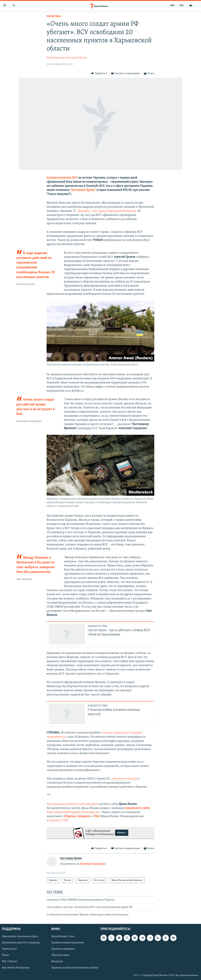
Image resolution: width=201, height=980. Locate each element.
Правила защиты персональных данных (75, 968)
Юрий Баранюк (56, 58)
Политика (54, 16)
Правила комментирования (68, 943)
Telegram (70, 816)
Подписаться (9, 949)
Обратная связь (60, 955)
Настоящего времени (92, 864)
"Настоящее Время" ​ (83, 190)
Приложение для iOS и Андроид (21, 943)
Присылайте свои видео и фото (20, 937)
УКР (172, 6)
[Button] (99, 74)
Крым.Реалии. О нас (63, 937)
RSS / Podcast (9, 962)
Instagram (83, 816)
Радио (6, 955)
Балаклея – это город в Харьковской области (107, 211)
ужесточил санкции (125, 779)
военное (107, 733)
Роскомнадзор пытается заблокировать (72, 804)
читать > (122, 833)
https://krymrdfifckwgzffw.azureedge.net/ (74, 812)
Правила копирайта (63, 949)
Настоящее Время (76, 58)
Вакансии (57, 962)
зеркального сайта (137, 808)
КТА (181, 6)
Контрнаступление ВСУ (62, 178)
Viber (97, 816)
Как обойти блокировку (16, 968)
